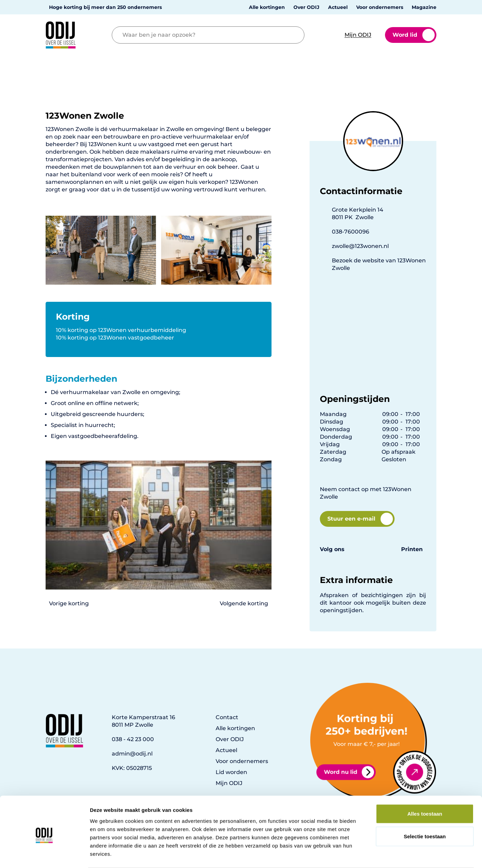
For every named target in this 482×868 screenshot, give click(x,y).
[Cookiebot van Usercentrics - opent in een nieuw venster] (44, 855)
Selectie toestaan (425, 810)
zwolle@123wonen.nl (360, 246)
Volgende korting (244, 603)
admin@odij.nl (132, 754)
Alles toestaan (425, 787)
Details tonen (370, 854)
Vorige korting (69, 603)
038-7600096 (351, 232)
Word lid (414, 35)
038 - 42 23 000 (133, 739)
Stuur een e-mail (360, 519)
